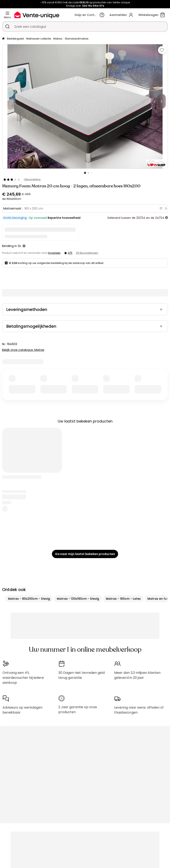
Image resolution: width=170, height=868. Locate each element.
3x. (20, 246)
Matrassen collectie (39, 39)
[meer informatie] (166, 218)
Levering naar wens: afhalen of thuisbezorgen (139, 710)
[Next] (161, 101)
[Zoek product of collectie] (7, 26)
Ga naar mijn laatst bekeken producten (85, 554)
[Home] (3, 39)
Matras (58, 39)
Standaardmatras (77, 39)
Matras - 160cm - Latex (123, 599)
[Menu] (7, 13)
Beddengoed (15, 39)
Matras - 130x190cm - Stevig (78, 599)
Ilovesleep (54, 253)
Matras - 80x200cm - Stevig (29, 599)
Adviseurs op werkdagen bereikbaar (22, 710)
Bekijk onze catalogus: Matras (23, 350)
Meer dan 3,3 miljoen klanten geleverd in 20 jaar (137, 675)
